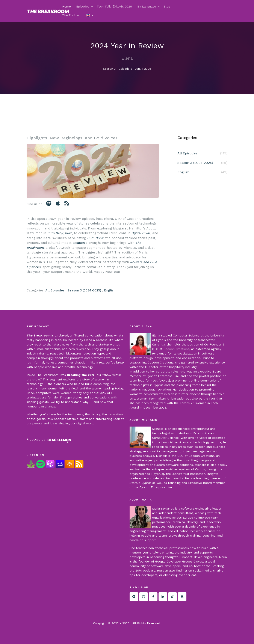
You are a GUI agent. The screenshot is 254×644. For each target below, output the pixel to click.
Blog (167, 6)
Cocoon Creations (176, 349)
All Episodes (55, 290)
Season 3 (80, 243)
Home (67, 6)
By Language (147, 6)
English (110, 290)
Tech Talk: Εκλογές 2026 (114, 6)
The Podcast (72, 15)
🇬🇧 (88, 15)
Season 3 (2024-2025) (84, 290)
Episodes (83, 6)
